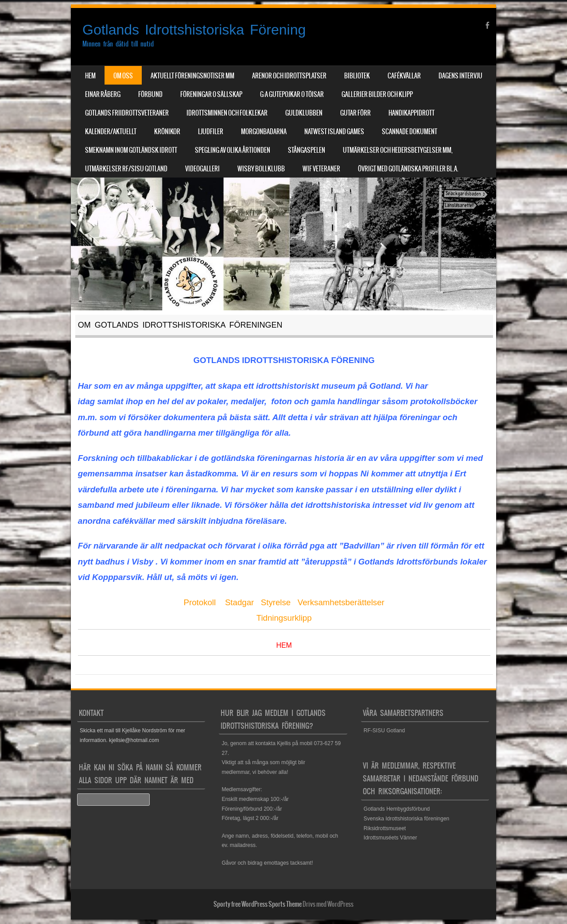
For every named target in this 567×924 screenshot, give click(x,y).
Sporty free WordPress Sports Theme (258, 904)
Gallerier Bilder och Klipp (377, 94)
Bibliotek (357, 76)
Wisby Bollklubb (261, 169)
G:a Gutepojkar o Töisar (292, 94)
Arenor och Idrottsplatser (289, 76)
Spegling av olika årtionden (233, 150)
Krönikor (167, 131)
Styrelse (276, 602)
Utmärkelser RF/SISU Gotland (126, 169)
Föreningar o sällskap (211, 94)
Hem (90, 76)
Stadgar (239, 602)
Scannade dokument (410, 131)
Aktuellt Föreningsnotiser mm (192, 76)
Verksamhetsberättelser (341, 602)
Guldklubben (304, 113)
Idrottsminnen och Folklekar (227, 113)
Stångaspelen (307, 150)
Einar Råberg (103, 94)
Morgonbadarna (264, 131)
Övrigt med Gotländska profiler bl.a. (408, 169)
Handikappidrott (412, 113)
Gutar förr (355, 113)
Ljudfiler (211, 131)
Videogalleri (202, 169)
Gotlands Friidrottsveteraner (127, 113)
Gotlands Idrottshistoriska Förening (194, 30)
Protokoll (200, 602)
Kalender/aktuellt (111, 131)
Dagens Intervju (460, 76)
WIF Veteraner (321, 169)
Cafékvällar (404, 76)
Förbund (150, 94)
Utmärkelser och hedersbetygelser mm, (398, 150)
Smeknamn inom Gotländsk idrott (131, 150)
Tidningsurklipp (284, 618)
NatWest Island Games (334, 131)
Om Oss (123, 76)
